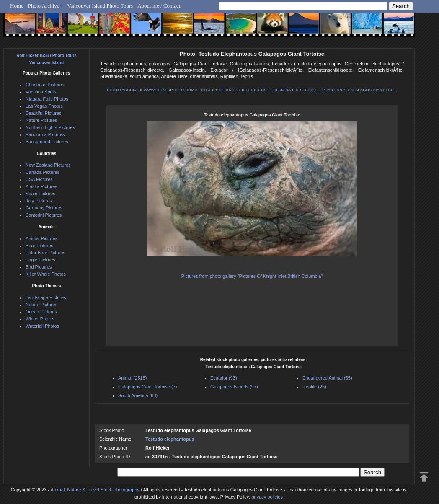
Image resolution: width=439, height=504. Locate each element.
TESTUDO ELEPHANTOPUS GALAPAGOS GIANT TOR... (346, 90)
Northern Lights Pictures (50, 127)
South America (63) (138, 395)
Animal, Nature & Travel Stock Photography (95, 490)
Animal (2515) (132, 378)
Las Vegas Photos (44, 106)
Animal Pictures (41, 238)
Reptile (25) (314, 387)
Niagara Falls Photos (47, 99)
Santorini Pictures (44, 215)
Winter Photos (40, 319)
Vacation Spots (41, 92)
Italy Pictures (39, 201)
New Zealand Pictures (48, 165)
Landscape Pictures (46, 297)
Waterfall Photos (42, 326)
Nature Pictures (41, 120)
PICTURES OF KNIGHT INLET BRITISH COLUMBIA (244, 90)
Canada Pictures (43, 172)
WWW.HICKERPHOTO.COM (169, 90)
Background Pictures (47, 142)
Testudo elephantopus (170, 439)
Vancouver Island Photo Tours (100, 6)
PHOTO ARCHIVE (123, 90)
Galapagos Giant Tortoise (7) (147, 387)
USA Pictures (39, 179)
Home (17, 6)
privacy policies (267, 497)
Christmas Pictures (45, 85)
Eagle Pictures (40, 260)
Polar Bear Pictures (45, 253)
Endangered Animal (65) (327, 378)
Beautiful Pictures (44, 113)
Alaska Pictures (41, 186)
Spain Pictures (40, 194)
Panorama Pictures (45, 134)
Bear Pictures (39, 246)
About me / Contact (159, 6)
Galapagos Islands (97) (234, 387)
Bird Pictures (39, 267)
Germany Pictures (44, 208)
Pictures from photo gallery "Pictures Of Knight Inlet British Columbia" (252, 276)
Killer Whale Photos (46, 274)
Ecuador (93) (224, 378)
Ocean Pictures (41, 312)
